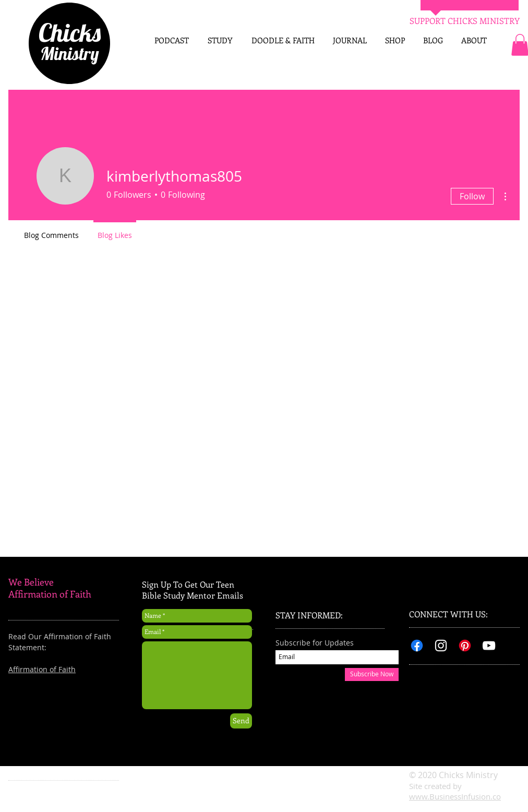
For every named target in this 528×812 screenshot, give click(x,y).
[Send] (241, 721)
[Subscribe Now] (372, 674)
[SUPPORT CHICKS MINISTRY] (464, 21)
